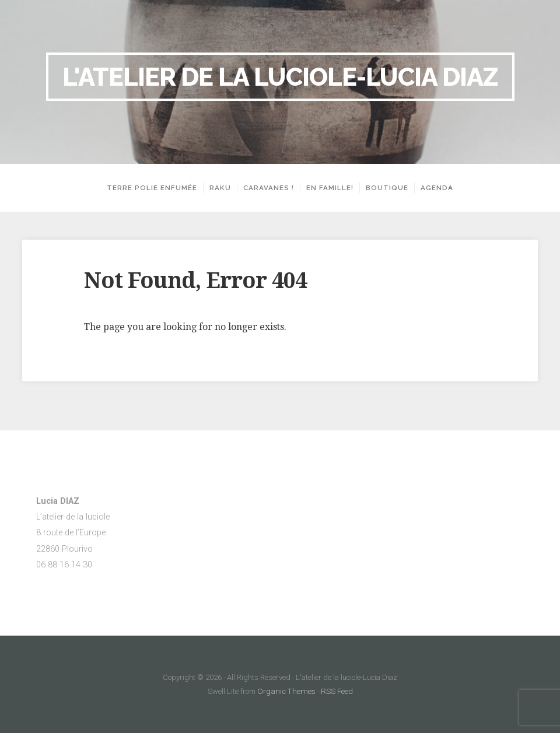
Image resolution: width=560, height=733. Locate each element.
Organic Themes (286, 691)
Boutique (383, 188)
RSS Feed (334, 691)
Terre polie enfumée (148, 188)
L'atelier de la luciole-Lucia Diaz (280, 77)
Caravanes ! (265, 188)
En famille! (326, 188)
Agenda (433, 188)
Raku (216, 188)
